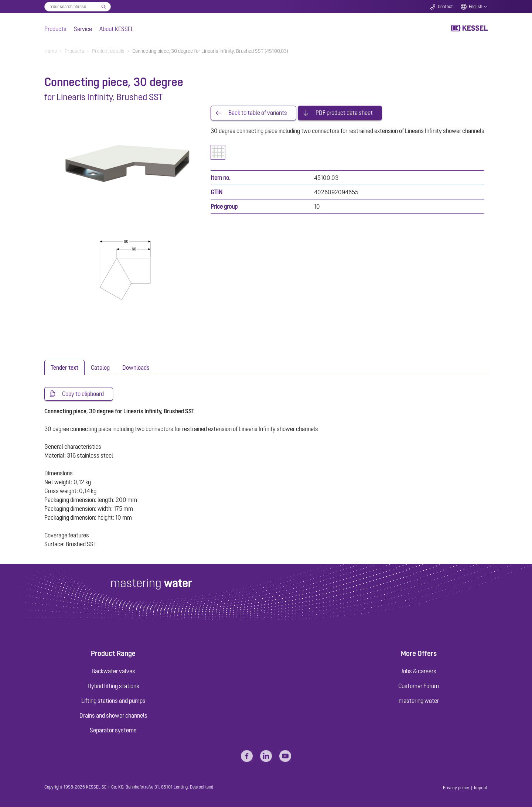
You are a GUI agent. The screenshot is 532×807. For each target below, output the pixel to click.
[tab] (64, 367)
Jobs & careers (419, 671)
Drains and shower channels (113, 715)
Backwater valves (113, 671)
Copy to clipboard (83, 394)
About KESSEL (117, 29)
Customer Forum (419, 686)
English (475, 7)
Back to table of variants (258, 113)
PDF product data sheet (344, 113)
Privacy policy (456, 788)
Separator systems (113, 730)
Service (83, 29)
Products (55, 29)
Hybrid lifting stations (113, 686)
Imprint (481, 788)
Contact (445, 7)
